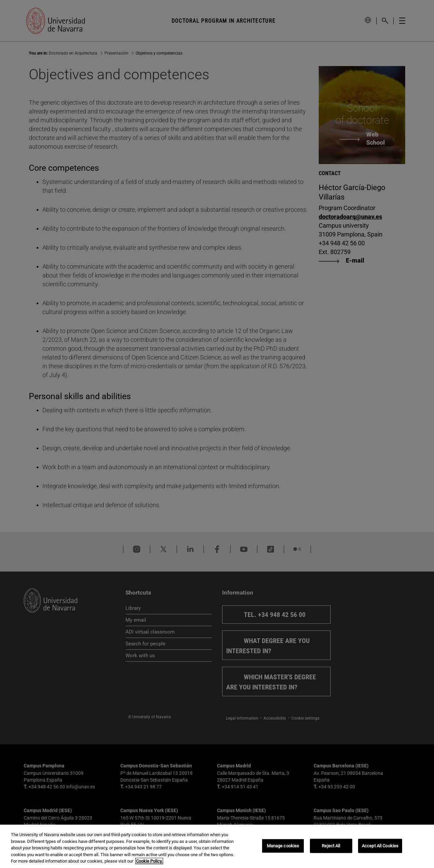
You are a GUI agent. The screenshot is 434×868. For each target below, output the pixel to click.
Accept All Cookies (380, 846)
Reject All (331, 846)
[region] (217, 846)
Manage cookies (283, 846)
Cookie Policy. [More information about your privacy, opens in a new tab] (149, 861)
